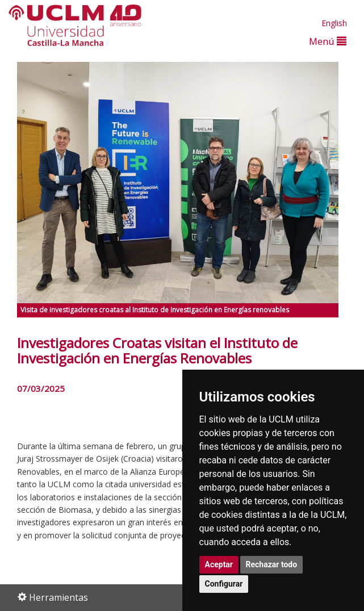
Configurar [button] (224, 584)
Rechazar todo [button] (272, 564)
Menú (328, 41)
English (334, 23)
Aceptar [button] (219, 564)
